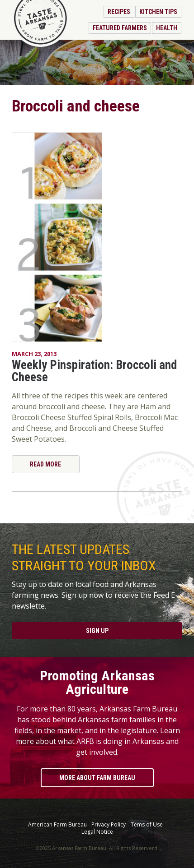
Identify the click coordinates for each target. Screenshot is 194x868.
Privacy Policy (109, 825)
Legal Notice (97, 832)
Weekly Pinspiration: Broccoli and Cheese (94, 371)
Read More (45, 464)
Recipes (119, 12)
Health (167, 28)
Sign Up (97, 631)
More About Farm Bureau (97, 778)
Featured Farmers (120, 28)
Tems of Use (147, 825)
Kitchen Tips (158, 12)
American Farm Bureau (57, 825)
